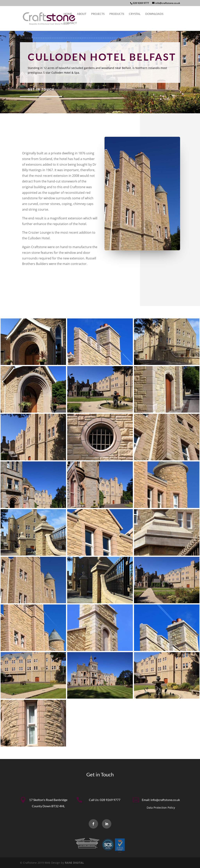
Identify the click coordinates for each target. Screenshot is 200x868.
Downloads (154, 14)
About (82, 14)
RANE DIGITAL (74, 863)
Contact (70, 23)
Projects (98, 14)
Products (117, 14)
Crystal (135, 14)
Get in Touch (41, 89)
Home (68, 14)
